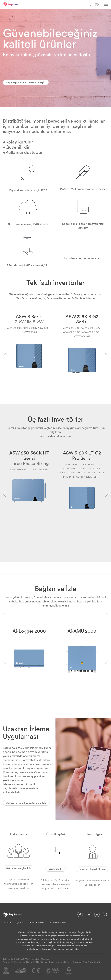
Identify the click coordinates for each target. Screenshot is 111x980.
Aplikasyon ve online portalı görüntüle (26, 803)
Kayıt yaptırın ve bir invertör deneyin (26, 82)
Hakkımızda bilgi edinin (18, 868)
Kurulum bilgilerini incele (92, 869)
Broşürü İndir (55, 869)
